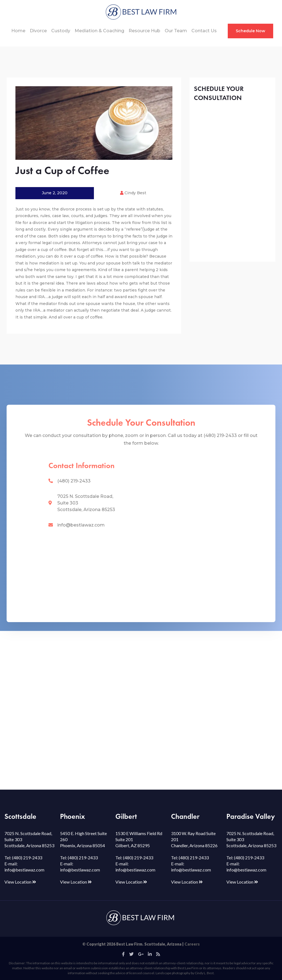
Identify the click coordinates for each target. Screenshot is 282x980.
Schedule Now (250, 31)
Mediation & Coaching (99, 31)
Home (18, 31)
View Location (20, 882)
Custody (61, 31)
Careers (192, 944)
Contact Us (204, 31)
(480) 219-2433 (74, 481)
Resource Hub (144, 31)
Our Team (176, 31)
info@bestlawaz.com (81, 525)
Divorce (38, 31)
